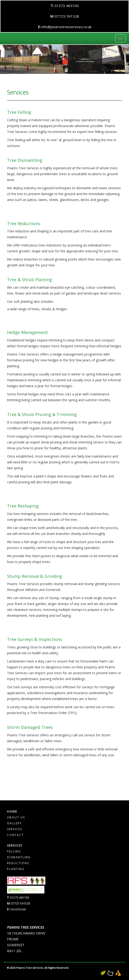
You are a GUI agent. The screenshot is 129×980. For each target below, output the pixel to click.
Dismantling (19, 857)
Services (15, 829)
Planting (16, 869)
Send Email (18, 909)
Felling (14, 851)
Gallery (14, 823)
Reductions (18, 863)
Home (12, 812)
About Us (16, 817)
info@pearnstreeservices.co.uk (66, 27)
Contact (15, 835)
